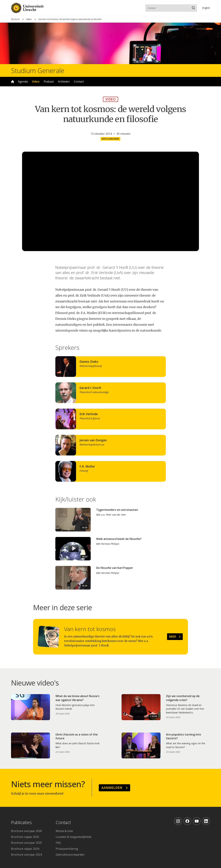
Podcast (49, 82)
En (206, 8)
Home (13, 82)
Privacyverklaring (67, 849)
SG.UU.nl (15, 19)
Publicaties (21, 823)
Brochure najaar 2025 (25, 837)
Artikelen (64, 82)
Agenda (23, 82)
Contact (79, 82)
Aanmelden (112, 788)
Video (29, 19)
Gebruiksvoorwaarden (70, 855)
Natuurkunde (110, 139)
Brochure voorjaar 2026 (26, 831)
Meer (173, 637)
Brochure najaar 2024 (25, 849)
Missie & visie (64, 831)
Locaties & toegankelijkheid (73, 837)
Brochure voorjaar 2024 (26, 855)
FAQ (58, 843)
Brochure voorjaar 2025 (26, 843)
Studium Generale (38, 70)
